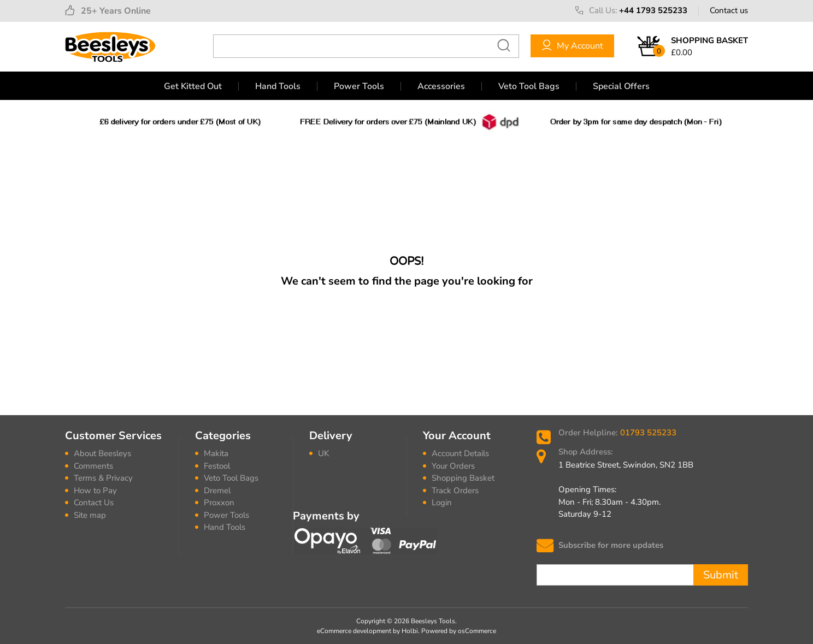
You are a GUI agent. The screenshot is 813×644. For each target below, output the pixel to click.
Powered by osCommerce (459, 631)
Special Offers (621, 86)
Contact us (729, 10)
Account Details (460, 453)
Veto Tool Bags (529, 86)
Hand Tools (278, 86)
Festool (217, 466)
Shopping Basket (463, 478)
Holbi (410, 631)
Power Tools (359, 86)
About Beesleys (102, 453)
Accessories (441, 86)
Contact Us (94, 503)
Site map (90, 515)
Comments (93, 466)
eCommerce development (354, 631)
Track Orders (455, 491)
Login (442, 503)
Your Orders (453, 466)
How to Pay (95, 491)
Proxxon (219, 503)
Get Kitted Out (193, 86)
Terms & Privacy (103, 478)
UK (323, 453)
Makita (216, 453)
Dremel (217, 491)
